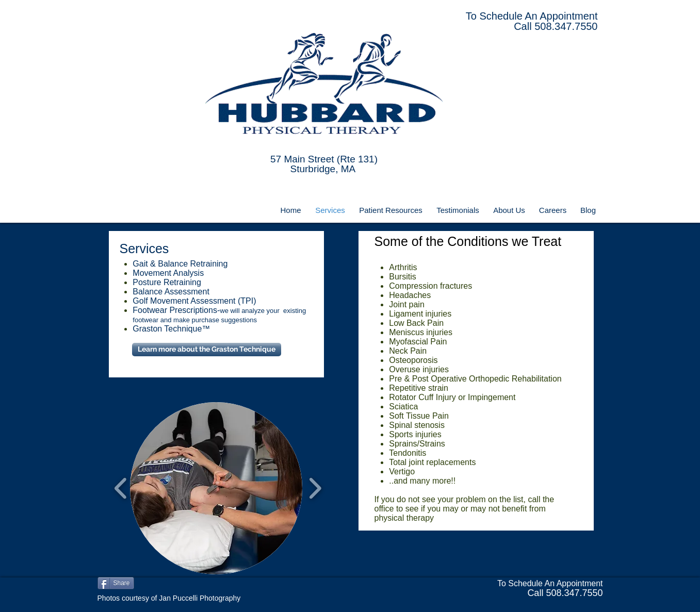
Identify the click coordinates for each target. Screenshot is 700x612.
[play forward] (315, 488)
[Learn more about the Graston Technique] (207, 350)
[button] (216, 488)
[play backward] (121, 488)
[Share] (116, 583)
